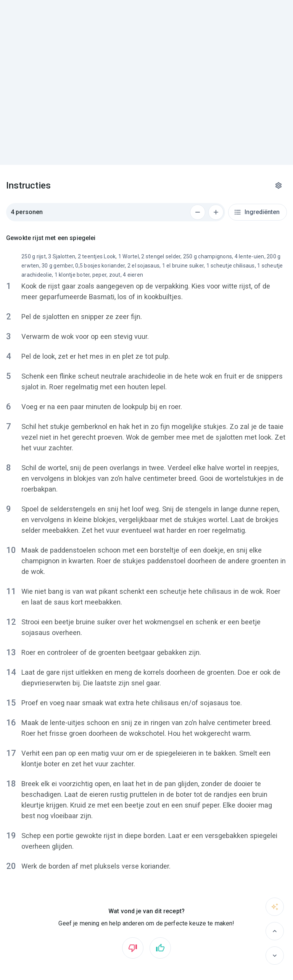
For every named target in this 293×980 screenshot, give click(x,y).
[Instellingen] (279, 185)
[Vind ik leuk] (160, 948)
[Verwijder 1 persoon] (198, 212)
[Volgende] (275, 956)
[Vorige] (275, 931)
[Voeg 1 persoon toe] (216, 212)
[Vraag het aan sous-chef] (275, 907)
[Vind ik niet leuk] (133, 948)
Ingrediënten (257, 212)
